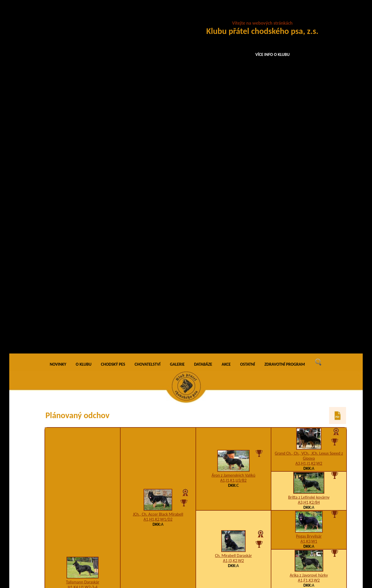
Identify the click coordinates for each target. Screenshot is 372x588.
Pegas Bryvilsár (309, 188)
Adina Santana (233, 519)
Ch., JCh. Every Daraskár (233, 353)
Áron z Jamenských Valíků (233, 127)
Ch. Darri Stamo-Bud (233, 280)
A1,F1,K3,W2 (309, 232)
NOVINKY (58, 16)
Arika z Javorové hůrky (309, 227)
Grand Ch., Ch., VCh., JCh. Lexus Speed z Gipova (309, 107)
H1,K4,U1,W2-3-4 (83, 239)
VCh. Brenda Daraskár (309, 372)
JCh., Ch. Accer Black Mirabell (158, 166)
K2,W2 (158, 324)
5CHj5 (309, 339)
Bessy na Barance (309, 545)
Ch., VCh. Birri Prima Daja (309, 266)
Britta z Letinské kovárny (309, 149)
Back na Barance (309, 516)
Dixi (309, 446)
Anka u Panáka (83, 462)
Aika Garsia (158, 502)
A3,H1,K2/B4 (309, 154)
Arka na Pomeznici (309, 305)
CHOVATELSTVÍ (148, 16)
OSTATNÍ (247, 16)
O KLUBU (84, 16)
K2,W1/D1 (233, 358)
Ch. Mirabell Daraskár (233, 207)
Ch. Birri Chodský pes (158, 429)
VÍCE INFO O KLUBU (273, 54)
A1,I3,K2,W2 (233, 212)
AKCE (226, 16)
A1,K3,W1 (309, 193)
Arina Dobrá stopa (233, 449)
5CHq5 (309, 271)
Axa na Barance (309, 417)
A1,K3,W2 (233, 285)
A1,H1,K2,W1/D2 (158, 171)
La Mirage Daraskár (158, 319)
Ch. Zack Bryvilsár (309, 333)
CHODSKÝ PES (113, 16)
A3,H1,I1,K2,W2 (309, 115)
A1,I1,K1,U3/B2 (233, 132)
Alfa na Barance (309, 452)
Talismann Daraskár (83, 234)
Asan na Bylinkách (233, 414)
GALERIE (177, 16)
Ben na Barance (309, 411)
